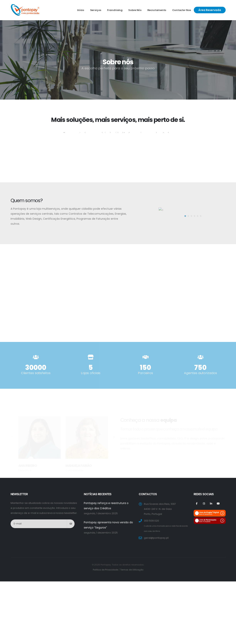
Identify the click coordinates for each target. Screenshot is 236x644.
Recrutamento (157, 10)
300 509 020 (151, 521)
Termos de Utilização (132, 570)
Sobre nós (135, 10)
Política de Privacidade (105, 570)
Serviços (96, 10)
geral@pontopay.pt (156, 538)
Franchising (115, 10)
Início (81, 10)
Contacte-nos (182, 10)
